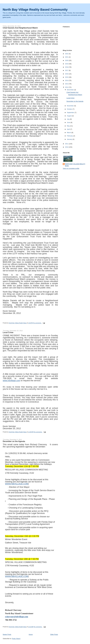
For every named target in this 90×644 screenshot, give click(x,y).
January (70, 139)
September (71, 112)
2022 (67, 54)
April (69, 129)
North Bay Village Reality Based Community (35, 10)
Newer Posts (7, 634)
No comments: (37, 323)
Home (31, 634)
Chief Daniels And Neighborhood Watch (20, 28)
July (68, 119)
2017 (67, 70)
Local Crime (8, 332)
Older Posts (54, 634)
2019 (67, 64)
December (71, 90)
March (69, 133)
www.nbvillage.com (11, 381)
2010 (67, 147)
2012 (67, 87)
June (69, 122)
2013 (67, 84)
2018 (67, 67)
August (69, 116)
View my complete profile (71, 168)
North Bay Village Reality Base (75, 165)
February (70, 136)
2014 (67, 80)
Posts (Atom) (16, 639)
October (70, 109)
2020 (67, 60)
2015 (67, 77)
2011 (67, 144)
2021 (67, 57)
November (71, 106)
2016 (67, 74)
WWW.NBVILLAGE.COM (17, 484)
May (68, 126)
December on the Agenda (14, 441)
